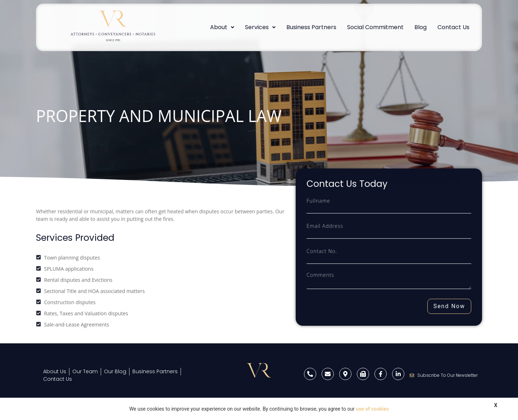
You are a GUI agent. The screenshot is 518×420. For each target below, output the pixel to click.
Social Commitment (375, 27)
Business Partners (311, 27)
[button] (222, 27)
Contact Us (453, 27)
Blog (421, 27)
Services (260, 27)
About (222, 27)
